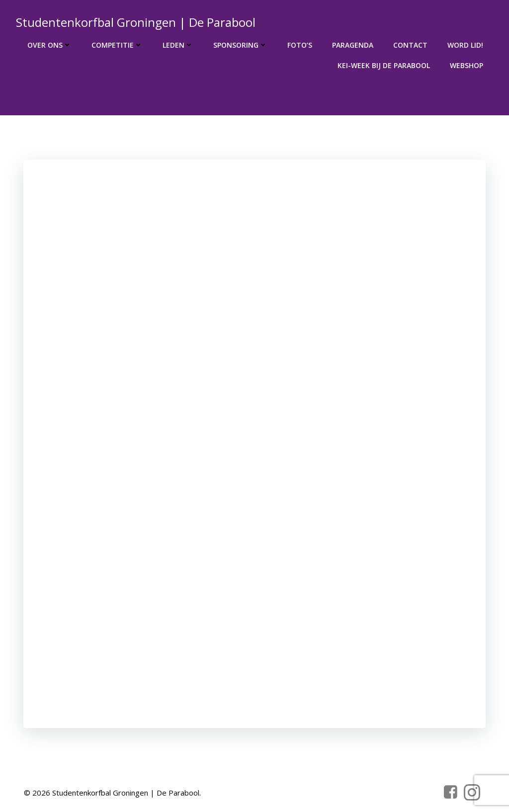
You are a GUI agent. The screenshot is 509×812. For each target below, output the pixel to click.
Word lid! (465, 45)
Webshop (467, 65)
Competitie (117, 45)
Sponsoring (240, 45)
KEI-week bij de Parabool (384, 65)
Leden (178, 45)
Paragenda (353, 45)
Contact (410, 45)
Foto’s (300, 45)
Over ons (49, 45)
